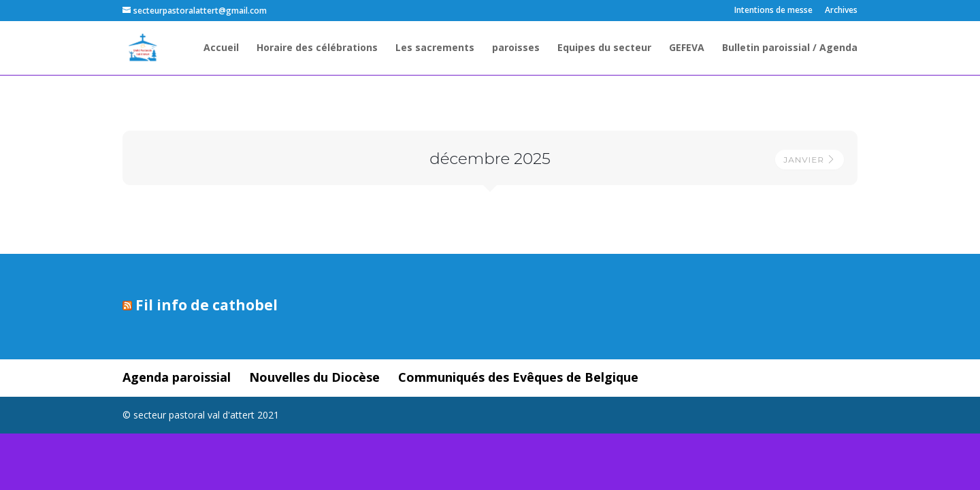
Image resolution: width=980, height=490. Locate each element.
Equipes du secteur (604, 48)
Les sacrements (435, 48)
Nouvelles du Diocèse (314, 377)
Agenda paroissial (177, 377)
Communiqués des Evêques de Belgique (518, 377)
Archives (841, 11)
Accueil (221, 48)
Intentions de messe (773, 11)
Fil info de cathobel (207, 305)
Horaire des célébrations (317, 48)
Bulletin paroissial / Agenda (790, 48)
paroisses (516, 48)
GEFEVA (687, 48)
